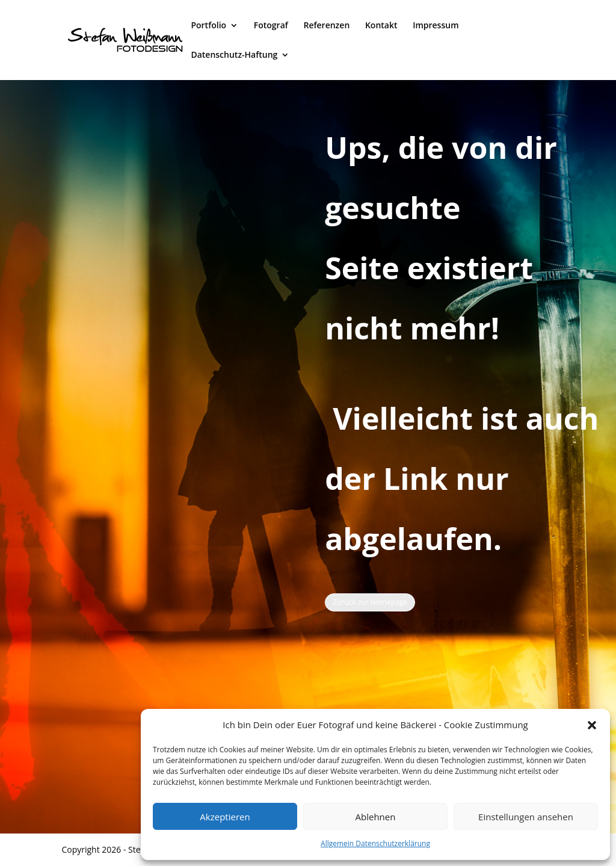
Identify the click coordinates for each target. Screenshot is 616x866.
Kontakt (381, 26)
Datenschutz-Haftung (234, 55)
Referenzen (326, 26)
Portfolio (208, 26)
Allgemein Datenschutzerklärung (375, 843)
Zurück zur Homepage (370, 602)
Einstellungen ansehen (526, 817)
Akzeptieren (225, 817)
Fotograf (271, 26)
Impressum (436, 26)
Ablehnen (376, 817)
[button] (592, 725)
